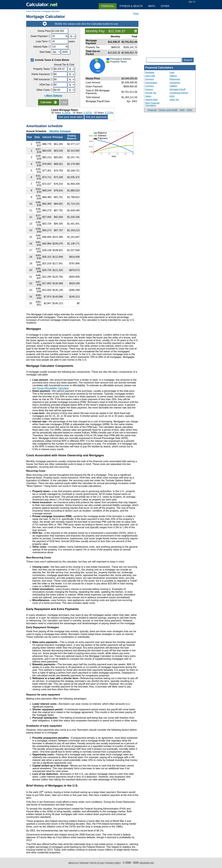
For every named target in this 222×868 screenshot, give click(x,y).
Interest (173, 76)
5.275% (109, 113)
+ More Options (53, 96)
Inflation (173, 86)
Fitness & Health (131, 6)
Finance (149, 89)
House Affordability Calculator (53, 388)
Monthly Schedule (60, 131)
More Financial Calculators (152, 104)
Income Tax (151, 93)
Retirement (175, 79)
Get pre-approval (96, 117)
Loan (172, 72)
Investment (175, 83)
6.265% (66, 113)
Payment (149, 79)
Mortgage (150, 72)
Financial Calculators (159, 68)
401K (172, 96)
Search (188, 60)
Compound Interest (179, 93)
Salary (148, 96)
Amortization (151, 83)
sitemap (84, 863)
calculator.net (146, 863)
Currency (150, 86)
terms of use (97, 863)
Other (190, 110)
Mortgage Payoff (177, 89)
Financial (152, 110)
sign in (192, 2)
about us (73, 863)
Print (136, 14)
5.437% (88, 113)
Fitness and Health (168, 110)
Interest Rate (151, 100)
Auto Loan (150, 76)
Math (182, 110)
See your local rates (70, 117)
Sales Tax (174, 100)
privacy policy (113, 863)
